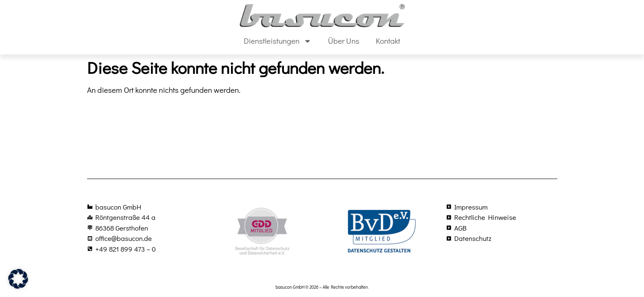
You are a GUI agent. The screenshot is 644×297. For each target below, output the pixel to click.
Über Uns (344, 41)
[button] (18, 279)
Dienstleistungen (278, 41)
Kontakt (388, 41)
